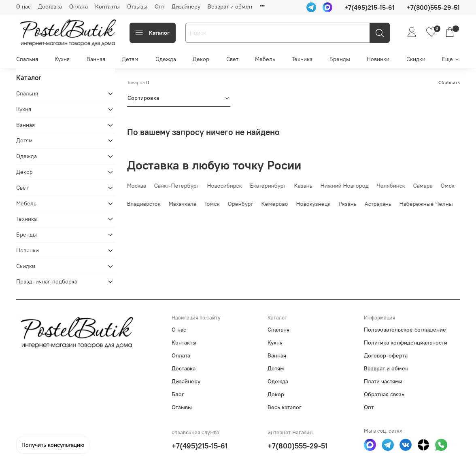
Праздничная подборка (47, 281)
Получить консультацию (53, 445)
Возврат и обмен (230, 6)
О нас (23, 6)
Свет (232, 59)
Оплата (79, 6)
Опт (159, 6)
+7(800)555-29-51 (297, 446)
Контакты (107, 6)
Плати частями (383, 381)
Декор (201, 59)
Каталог (153, 33)
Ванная (96, 59)
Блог (178, 394)
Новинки (378, 59)
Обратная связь (384, 394)
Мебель (265, 59)
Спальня (27, 59)
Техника (302, 59)
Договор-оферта (386, 355)
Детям (130, 59)
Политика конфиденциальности (406, 342)
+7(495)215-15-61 (200, 446)
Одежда (166, 59)
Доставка (50, 6)
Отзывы (137, 6)
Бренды (340, 59)
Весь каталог (285, 407)
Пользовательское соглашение (405, 330)
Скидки (416, 59)
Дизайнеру (186, 6)
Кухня (62, 59)
